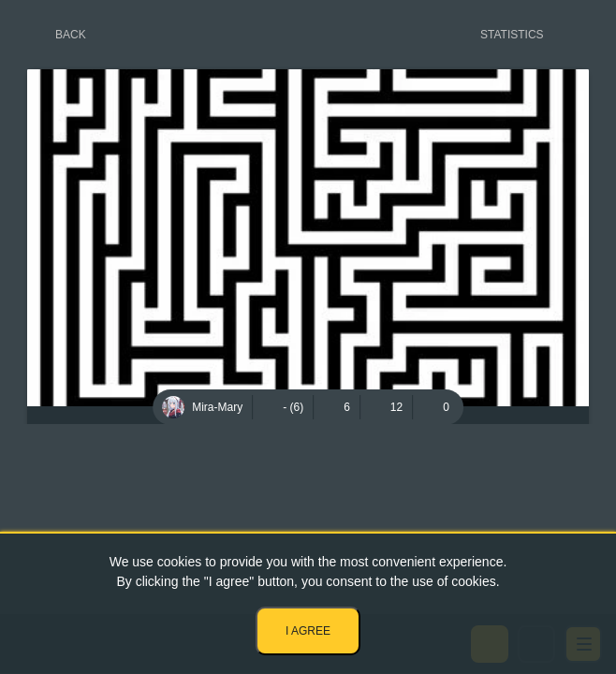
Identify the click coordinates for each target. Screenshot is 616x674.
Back (71, 35)
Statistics (512, 35)
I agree (308, 631)
